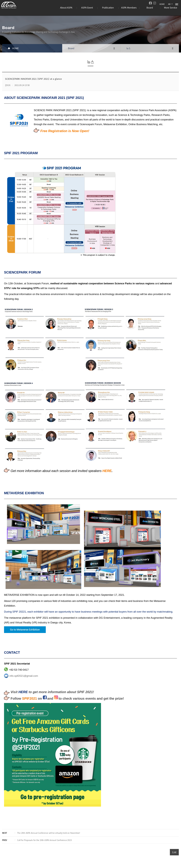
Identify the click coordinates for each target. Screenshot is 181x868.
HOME (162, 4)
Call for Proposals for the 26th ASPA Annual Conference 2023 (42, 840)
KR (169, 4)
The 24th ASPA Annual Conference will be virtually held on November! (46, 833)
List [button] (174, 852)
